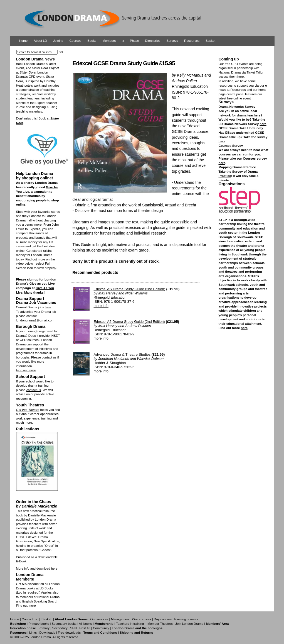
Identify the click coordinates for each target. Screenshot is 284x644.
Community (101, 628)
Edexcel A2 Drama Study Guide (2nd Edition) (129, 322)
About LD (40, 41)
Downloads (47, 633)
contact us (49, 357)
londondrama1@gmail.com (35, 320)
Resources (192, 41)
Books (92, 41)
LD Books (46, 588)
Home (24, 41)
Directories (153, 41)
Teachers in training (130, 624)
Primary (44, 628)
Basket (210, 41)
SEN (73, 628)
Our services (99, 619)
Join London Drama (189, 624)
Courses (75, 41)
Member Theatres (160, 624)
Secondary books (64, 624)
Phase (134, 41)
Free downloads (69, 633)
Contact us (29, 619)
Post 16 (85, 628)
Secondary (60, 628)
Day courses (163, 619)
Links (33, 633)
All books (86, 624)
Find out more (26, 370)
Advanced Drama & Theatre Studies (122, 354)
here (48, 307)
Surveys (172, 41)
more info (101, 306)
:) (123, 41)
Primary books (39, 624)
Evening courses (186, 619)
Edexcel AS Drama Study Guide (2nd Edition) (130, 289)
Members (109, 41)
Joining (58, 41)
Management (120, 619)
